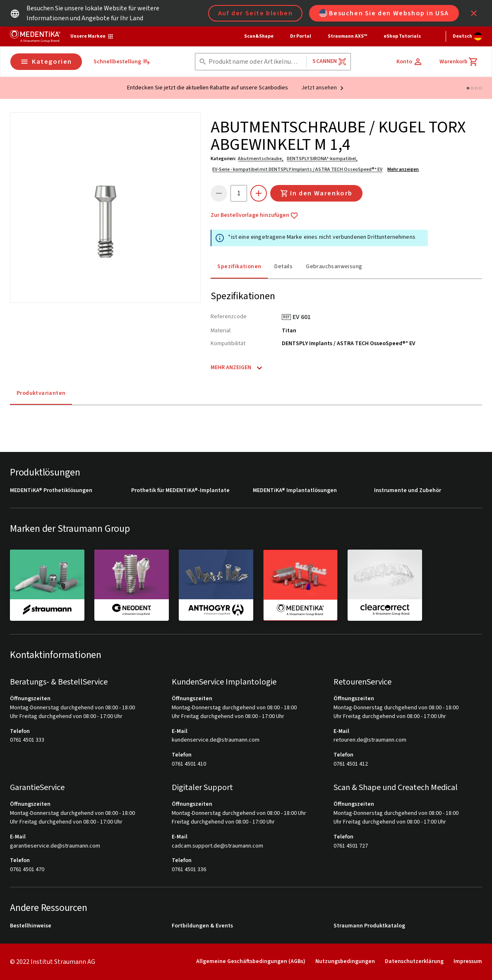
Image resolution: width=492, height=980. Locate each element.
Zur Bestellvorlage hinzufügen (254, 216)
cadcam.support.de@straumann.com (217, 846)
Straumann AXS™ (347, 36)
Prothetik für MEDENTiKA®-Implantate (180, 491)
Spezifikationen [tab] (239, 267)
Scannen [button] (329, 61)
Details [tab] (283, 267)
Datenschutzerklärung (414, 961)
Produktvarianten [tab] (41, 393)
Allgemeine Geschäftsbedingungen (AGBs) (251, 961)
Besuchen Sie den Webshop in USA (384, 13)
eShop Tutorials (402, 36)
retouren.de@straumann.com (370, 740)
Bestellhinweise (31, 926)
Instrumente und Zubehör (408, 491)
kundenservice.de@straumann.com (216, 740)
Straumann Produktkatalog (369, 926)
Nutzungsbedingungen (345, 961)
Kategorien (46, 62)
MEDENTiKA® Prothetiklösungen (51, 491)
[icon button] (474, 13)
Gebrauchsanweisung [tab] (334, 267)
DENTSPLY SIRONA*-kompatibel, (322, 159)
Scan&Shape (259, 36)
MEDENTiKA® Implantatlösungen (295, 491)
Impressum (468, 961)
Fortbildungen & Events (202, 926)
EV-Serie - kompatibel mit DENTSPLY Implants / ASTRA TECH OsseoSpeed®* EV (297, 169)
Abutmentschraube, (261, 159)
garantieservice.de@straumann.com (55, 846)
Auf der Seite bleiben (256, 13)
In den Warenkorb (316, 193)
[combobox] (256, 62)
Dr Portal (301, 36)
